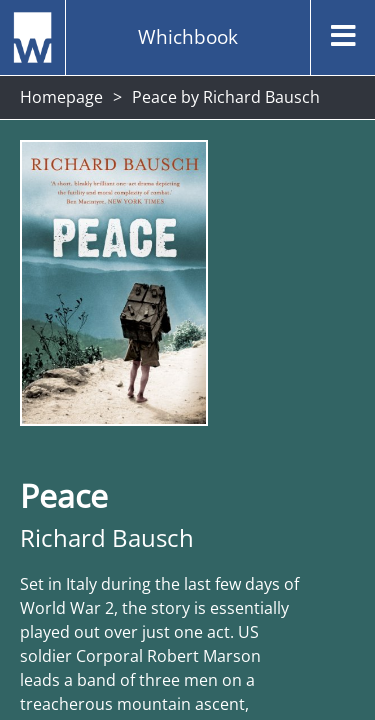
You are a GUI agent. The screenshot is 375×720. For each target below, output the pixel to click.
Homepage (61, 97)
